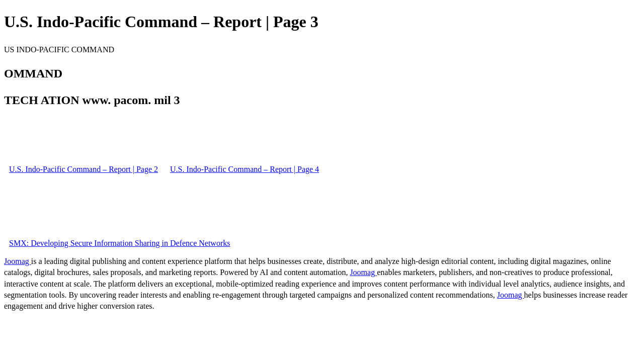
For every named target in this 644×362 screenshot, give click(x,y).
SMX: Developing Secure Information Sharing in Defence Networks (119, 243)
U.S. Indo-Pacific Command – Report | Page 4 (245, 169)
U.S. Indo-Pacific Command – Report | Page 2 (84, 169)
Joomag (18, 261)
